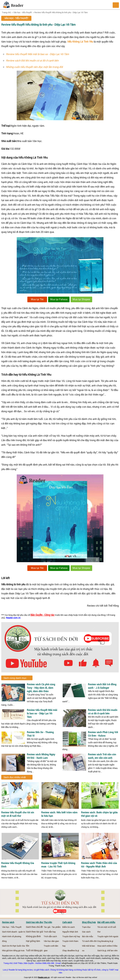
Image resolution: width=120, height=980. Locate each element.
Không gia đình (33, 936)
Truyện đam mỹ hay (71, 936)
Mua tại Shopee (81, 299)
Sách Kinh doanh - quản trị (14, 932)
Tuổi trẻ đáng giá (34, 950)
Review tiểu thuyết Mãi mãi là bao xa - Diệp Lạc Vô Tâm (37, 54)
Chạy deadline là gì (71, 950)
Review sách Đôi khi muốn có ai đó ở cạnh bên (32, 60)
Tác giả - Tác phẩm (52, 927)
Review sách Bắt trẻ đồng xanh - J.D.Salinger (102, 686)
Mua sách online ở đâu (107, 946)
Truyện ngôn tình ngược (108, 936)
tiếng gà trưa (19, 950)
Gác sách (86, 932)
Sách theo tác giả (34, 932)
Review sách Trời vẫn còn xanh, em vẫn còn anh (102, 756)
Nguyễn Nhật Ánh (70, 932)
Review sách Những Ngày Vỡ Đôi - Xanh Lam (41, 756)
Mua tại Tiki (37, 299)
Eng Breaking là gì (105, 941)
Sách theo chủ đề (34, 927)
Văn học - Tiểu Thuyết (12, 927)
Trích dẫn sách (50, 936)
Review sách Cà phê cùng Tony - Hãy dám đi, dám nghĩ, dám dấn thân (41, 688)
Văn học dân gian (51, 941)
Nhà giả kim (7, 950)
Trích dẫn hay (50, 932)
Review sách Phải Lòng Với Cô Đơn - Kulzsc (103, 734)
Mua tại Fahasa (59, 299)
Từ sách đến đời (89, 941)
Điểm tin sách (69, 927)
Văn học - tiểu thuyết (23, 12)
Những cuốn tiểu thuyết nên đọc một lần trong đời (34, 67)
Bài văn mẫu (87, 936)
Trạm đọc (86, 927)
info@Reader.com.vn (71, 963)
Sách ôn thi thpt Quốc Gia (13, 946)
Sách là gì (102, 950)
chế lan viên (112, 950)
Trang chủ (6, 12)
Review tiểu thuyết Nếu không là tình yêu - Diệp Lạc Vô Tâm (61, 12)
